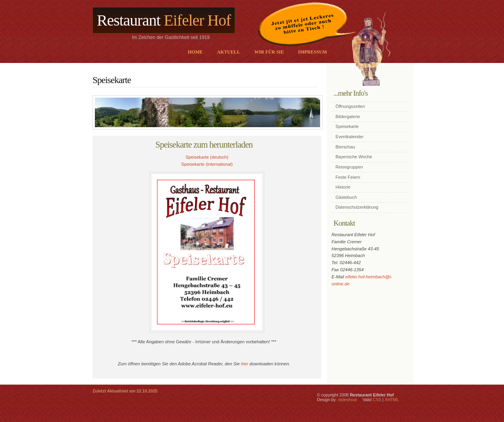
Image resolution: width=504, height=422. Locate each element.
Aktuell (229, 52)
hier (245, 364)
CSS (377, 400)
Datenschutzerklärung (357, 207)
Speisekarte (347, 126)
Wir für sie (269, 52)
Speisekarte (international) (207, 164)
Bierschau (345, 147)
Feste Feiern (348, 177)
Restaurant (164, 20)
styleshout (347, 400)
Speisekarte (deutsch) (207, 157)
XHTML (392, 400)
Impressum (312, 52)
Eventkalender (350, 137)
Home (195, 52)
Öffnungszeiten (350, 106)
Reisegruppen (349, 167)
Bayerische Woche (354, 157)
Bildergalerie (348, 117)
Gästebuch (346, 197)
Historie (343, 187)
